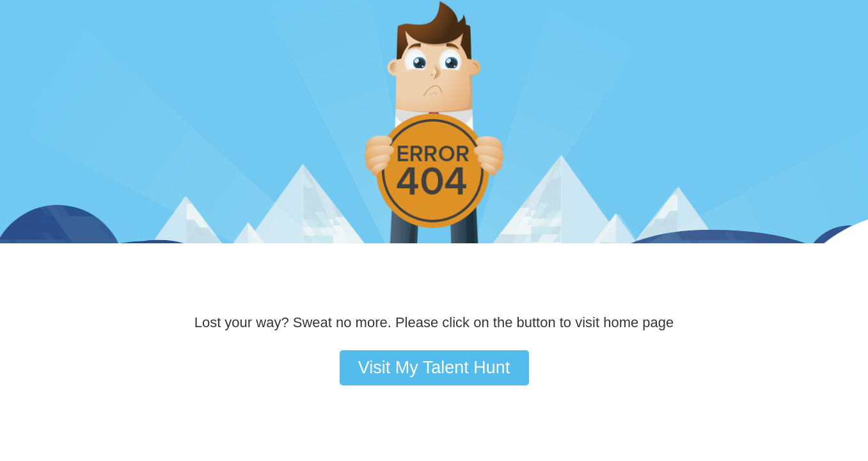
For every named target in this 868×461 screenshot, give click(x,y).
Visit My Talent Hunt (434, 368)
